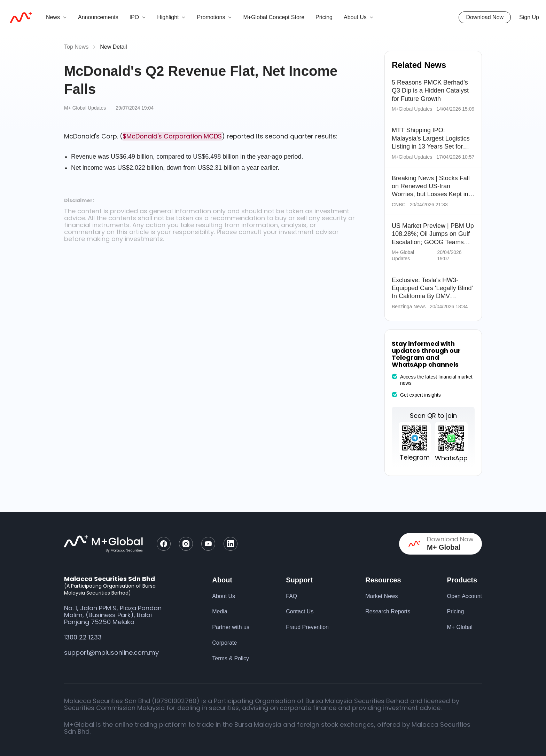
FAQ (291, 596)
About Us (224, 596)
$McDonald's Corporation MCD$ (172, 136)
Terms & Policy (231, 658)
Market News (381, 596)
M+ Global (459, 627)
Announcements (98, 17)
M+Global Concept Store (274, 17)
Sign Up (529, 17)
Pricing (324, 17)
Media (220, 611)
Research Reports (388, 611)
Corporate (224, 643)
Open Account (464, 596)
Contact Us (300, 611)
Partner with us (231, 627)
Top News (76, 47)
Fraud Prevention (307, 627)
